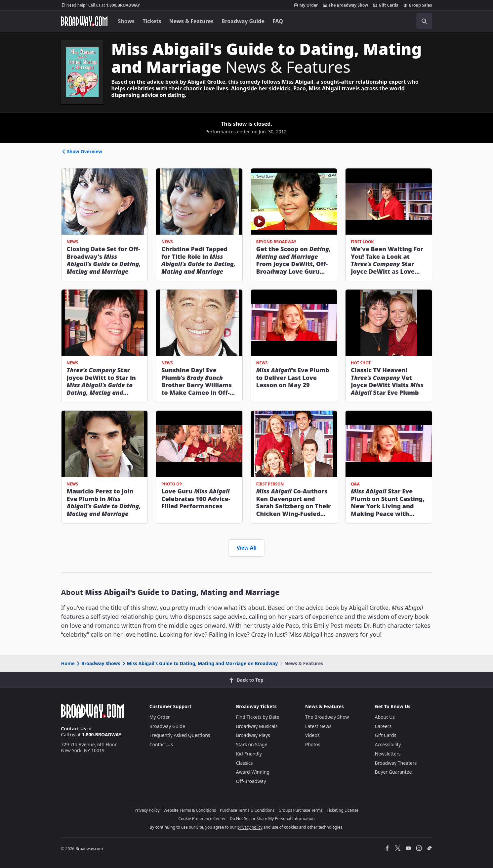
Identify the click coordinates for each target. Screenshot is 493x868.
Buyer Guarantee (393, 772)
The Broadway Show (346, 5)
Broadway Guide (243, 21)
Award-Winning (253, 772)
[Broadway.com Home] (84, 21)
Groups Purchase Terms (301, 810)
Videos (312, 735)
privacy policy (250, 827)
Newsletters (388, 754)
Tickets (152, 21)
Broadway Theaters (396, 763)
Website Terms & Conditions (190, 810)
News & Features (191, 21)
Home (68, 663)
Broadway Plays (253, 735)
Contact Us (74, 729)
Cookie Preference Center (202, 819)
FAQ (278, 21)
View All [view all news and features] (246, 548)
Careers (383, 726)
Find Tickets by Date (258, 717)
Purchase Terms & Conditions (247, 810)
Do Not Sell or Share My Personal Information (272, 819)
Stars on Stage (252, 744)
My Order (306, 5)
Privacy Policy (147, 810)
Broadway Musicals (257, 726)
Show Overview (82, 151)
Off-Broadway (251, 781)
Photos (313, 744)
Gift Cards (386, 5)
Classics (245, 763)
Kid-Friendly (249, 754)
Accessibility (388, 744)
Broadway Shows (98, 663)
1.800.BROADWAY (101, 5)
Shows (126, 21)
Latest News (318, 726)
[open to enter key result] (424, 21)
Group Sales (418, 5)
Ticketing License (343, 810)
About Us (385, 717)
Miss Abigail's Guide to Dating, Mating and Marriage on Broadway (200, 663)
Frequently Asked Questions (180, 735)
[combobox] (394, 21)
